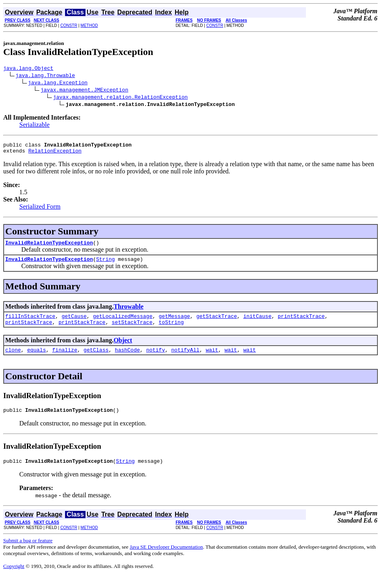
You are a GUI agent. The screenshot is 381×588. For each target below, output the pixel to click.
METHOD (89, 25)
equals (37, 359)
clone (13, 359)
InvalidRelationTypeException (49, 247)
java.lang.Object (28, 69)
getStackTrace (217, 323)
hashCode (127, 359)
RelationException (55, 154)
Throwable (128, 312)
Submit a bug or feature (28, 552)
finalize (65, 359)
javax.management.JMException (84, 91)
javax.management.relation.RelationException (120, 98)
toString (171, 330)
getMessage (174, 323)
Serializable (35, 126)
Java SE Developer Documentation (166, 559)
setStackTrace (132, 330)
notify (156, 359)
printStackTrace (301, 323)
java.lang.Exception (58, 83)
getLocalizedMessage (122, 323)
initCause (257, 323)
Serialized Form (40, 210)
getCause (74, 323)
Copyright (14, 578)
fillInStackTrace (30, 323)
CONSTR (69, 25)
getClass (96, 359)
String (105, 265)
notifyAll (185, 359)
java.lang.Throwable (45, 76)
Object (123, 349)
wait (212, 359)
